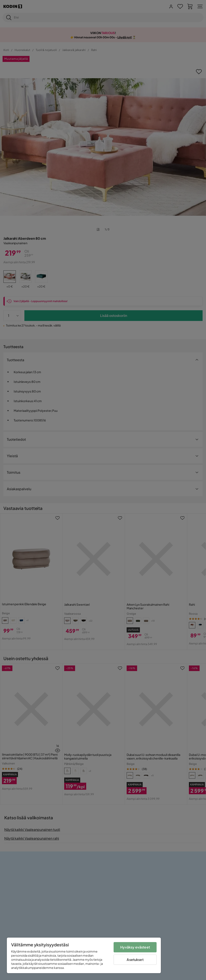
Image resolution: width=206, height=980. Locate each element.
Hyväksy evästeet (135, 947)
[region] (84, 955)
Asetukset (135, 960)
